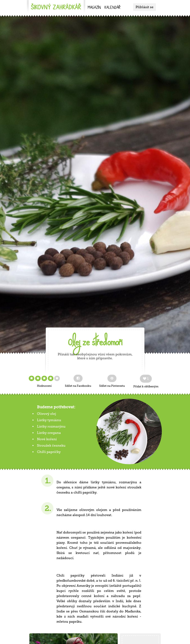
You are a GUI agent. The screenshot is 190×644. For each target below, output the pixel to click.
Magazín (94, 8)
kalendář (112, 8)
